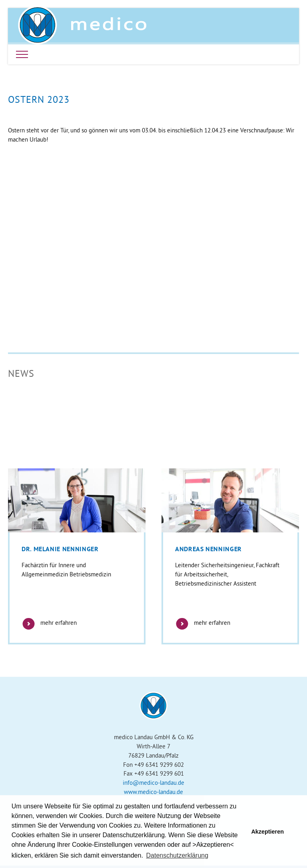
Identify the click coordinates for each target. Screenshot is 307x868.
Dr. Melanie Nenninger (60, 549)
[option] (77, 557)
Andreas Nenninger (208, 549)
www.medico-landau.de (153, 792)
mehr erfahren (49, 623)
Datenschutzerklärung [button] (177, 855)
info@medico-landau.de (153, 783)
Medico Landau (82, 25)
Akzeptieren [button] (267, 832)
